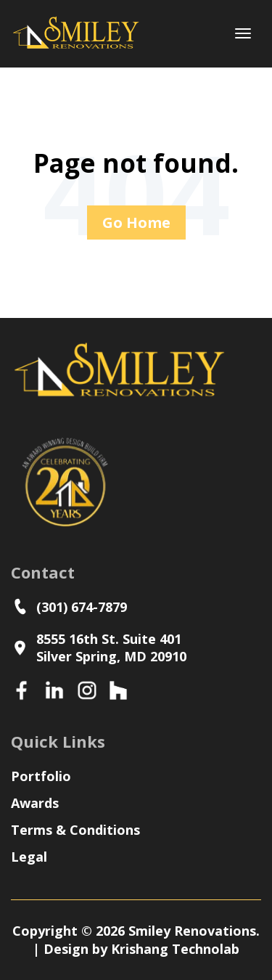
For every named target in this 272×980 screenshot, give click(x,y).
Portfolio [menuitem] (41, 776)
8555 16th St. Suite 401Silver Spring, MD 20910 (99, 648)
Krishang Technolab (175, 949)
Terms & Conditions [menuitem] (75, 830)
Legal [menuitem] (29, 857)
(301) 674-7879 (73, 607)
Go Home (136, 222)
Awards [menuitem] (35, 803)
